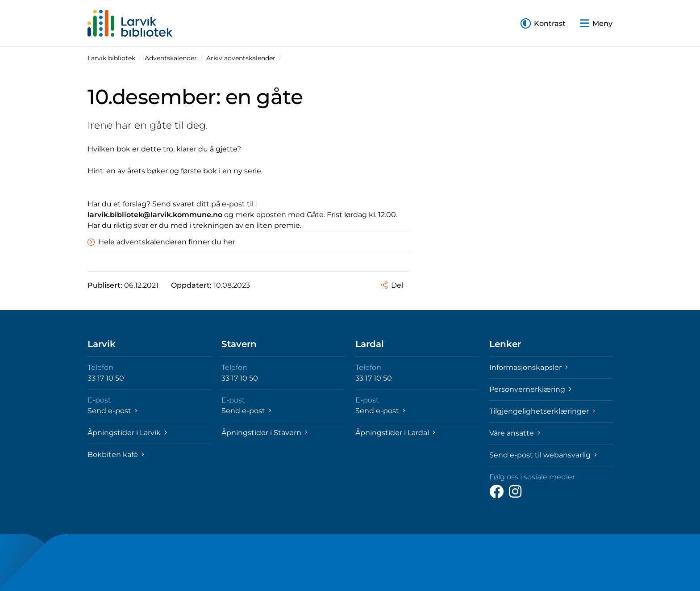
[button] (543, 23)
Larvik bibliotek (111, 58)
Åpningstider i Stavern (265, 433)
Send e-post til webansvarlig (543, 455)
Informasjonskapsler (529, 367)
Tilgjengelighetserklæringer (542, 411)
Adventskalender (171, 58)
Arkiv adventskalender (241, 58)
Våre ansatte (515, 433)
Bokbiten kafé (116, 455)
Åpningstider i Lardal (395, 433)
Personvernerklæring (530, 389)
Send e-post (112, 411)
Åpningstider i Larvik (127, 433)
